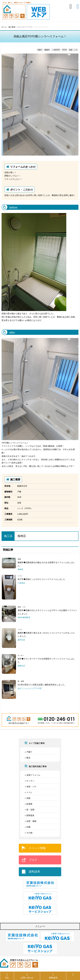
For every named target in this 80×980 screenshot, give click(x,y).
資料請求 (34, 872)
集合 (28, 758)
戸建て (29, 752)
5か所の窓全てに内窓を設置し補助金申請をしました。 (42, 685)
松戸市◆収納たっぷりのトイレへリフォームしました (41, 579)
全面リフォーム (33, 775)
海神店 (22, 536)
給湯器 (29, 804)
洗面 (28, 798)
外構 (28, 827)
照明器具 (30, 815)
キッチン (30, 781)
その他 (29, 833)
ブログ (33, 860)
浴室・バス (31, 787)
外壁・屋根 (31, 821)
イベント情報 (37, 848)
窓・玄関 (30, 810)
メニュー (40, 926)
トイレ (29, 792)
